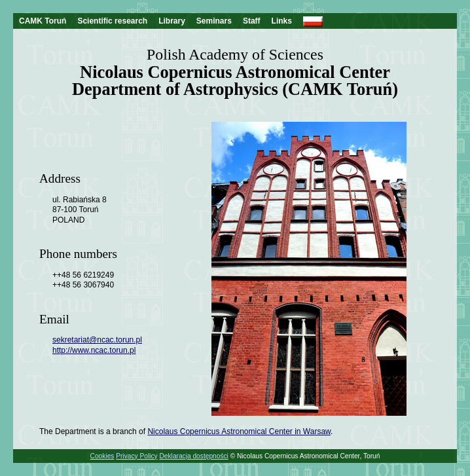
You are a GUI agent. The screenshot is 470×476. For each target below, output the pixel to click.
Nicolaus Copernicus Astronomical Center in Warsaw (239, 431)
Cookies (102, 456)
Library (172, 21)
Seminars (214, 21)
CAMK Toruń (43, 21)
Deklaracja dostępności (194, 456)
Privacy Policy (136, 456)
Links (282, 21)
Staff (252, 21)
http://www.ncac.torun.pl (94, 350)
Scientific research (112, 21)
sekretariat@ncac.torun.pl (97, 340)
